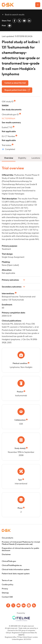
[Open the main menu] (38, 5)
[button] (21, 280)
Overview (9, 158)
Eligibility (22, 158)
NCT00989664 (8, 118)
